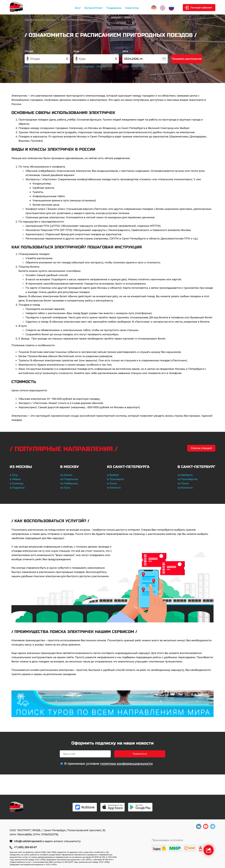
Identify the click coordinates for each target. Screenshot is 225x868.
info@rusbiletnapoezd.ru (29, 841)
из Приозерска (187, 479)
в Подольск (17, 488)
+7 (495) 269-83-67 (25, 847)
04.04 (135, 66)
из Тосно (183, 483)
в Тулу (14, 475)
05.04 (144, 66)
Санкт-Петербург (46, 66)
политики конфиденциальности (126, 764)
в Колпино (114, 488)
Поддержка (114, 8)
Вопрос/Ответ (94, 8)
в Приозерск (115, 479)
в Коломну (17, 483)
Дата (125, 51)
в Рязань (15, 479)
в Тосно (112, 483)
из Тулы (65, 488)
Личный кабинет (201, 8)
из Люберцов (69, 483)
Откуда (29, 51)
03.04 (126, 66)
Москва (29, 66)
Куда (76, 51)
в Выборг (113, 475)
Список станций (201, 448)
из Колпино (185, 488)
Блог (78, 8)
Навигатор (132, 8)
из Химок (66, 475)
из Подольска (69, 479)
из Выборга (185, 475)
